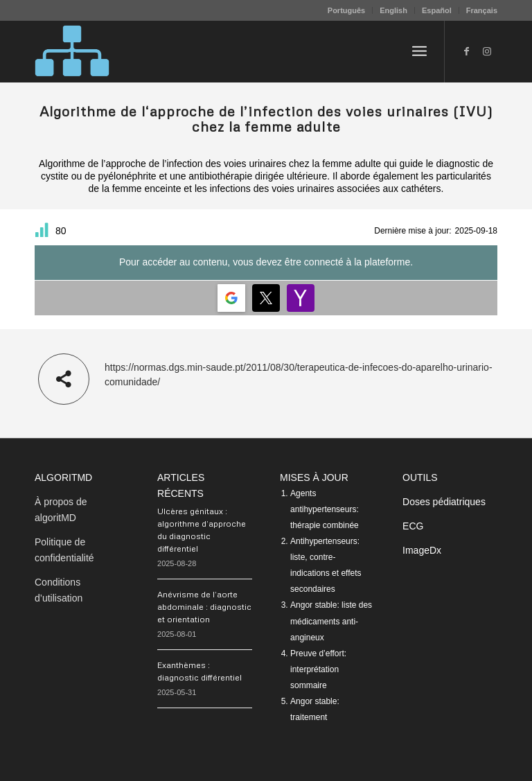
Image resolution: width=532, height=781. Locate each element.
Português (346, 10)
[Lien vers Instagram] (487, 51)
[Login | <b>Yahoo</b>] (301, 298)
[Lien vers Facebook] (466, 51)
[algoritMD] (72, 51)
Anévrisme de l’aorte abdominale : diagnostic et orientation (204, 607)
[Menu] (419, 51)
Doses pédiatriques (444, 502)
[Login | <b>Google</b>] (231, 298)
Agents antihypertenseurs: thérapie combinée (325, 509)
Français (482, 10)
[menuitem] (347, 10)
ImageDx (422, 550)
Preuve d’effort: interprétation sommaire (318, 669)
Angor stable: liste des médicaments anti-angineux (331, 621)
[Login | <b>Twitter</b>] (266, 298)
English (393, 10)
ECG (413, 526)
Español (437, 10)
